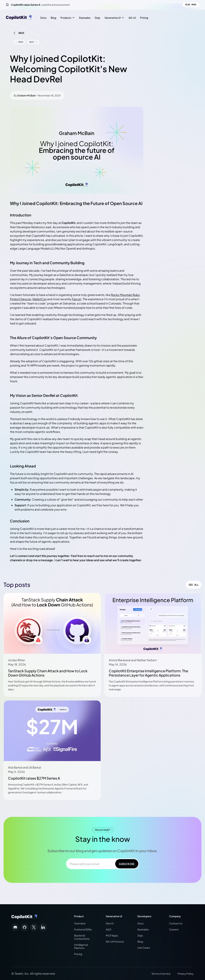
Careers (174, 929)
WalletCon (39, 299)
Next (33, 42)
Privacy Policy (186, 974)
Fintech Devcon (21, 299)
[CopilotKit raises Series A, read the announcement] (102, 5)
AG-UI (132, 18)
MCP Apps (112, 935)
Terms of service (161, 974)
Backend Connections (82, 937)
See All (194, 585)
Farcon (77, 299)
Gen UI (110, 923)
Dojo (98, 18)
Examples (85, 18)
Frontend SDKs (83, 929)
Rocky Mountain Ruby (125, 295)
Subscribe (122, 864)
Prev (19, 42)
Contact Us (176, 923)
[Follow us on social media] (15, 927)
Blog (53, 18)
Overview (80, 923)
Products (68, 18)
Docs (43, 18)
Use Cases (144, 948)
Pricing (144, 18)
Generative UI (114, 18)
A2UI (109, 929)
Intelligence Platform (81, 946)
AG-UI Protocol (115, 941)
